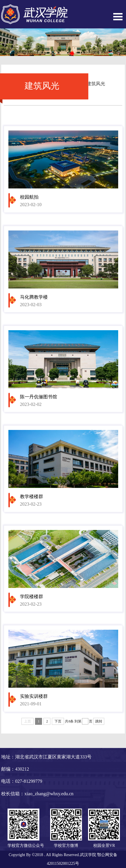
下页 (58, 721)
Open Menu (118, 17)
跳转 (99, 721)
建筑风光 (96, 84)
